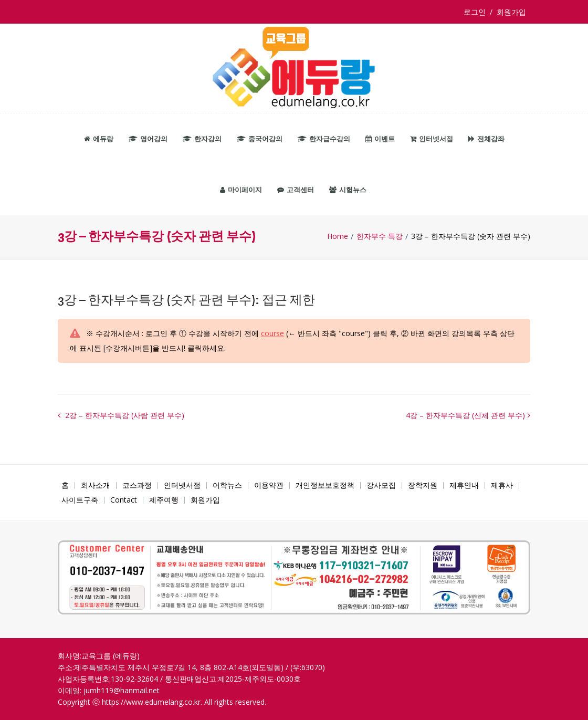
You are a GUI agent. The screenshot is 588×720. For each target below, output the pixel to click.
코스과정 (137, 485)
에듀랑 (99, 139)
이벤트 (380, 139)
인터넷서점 (432, 139)
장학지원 (423, 485)
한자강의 (202, 139)
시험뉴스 (348, 190)
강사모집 (381, 485)
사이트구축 (80, 500)
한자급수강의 (324, 139)
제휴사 (502, 485)
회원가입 (511, 12)
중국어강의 (260, 139)
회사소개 (96, 485)
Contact (124, 500)
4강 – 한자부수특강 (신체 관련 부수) (465, 415)
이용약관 (269, 485)
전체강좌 (486, 139)
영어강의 (148, 139)
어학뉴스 (227, 485)
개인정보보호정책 (325, 485)
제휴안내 (464, 485)
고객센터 (296, 190)
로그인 (477, 12)
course (272, 333)
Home (338, 236)
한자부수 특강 (380, 236)
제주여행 (164, 500)
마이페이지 (241, 190)
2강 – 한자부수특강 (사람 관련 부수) (124, 415)
